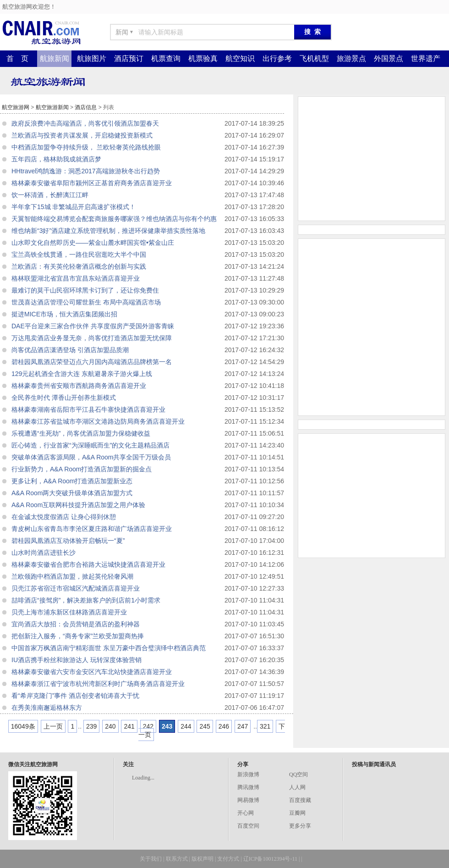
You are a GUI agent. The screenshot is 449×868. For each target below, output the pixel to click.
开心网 (246, 813)
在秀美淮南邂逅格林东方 (47, 708)
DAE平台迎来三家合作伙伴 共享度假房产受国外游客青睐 (93, 326)
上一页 (53, 726)
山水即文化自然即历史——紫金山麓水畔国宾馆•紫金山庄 (93, 243)
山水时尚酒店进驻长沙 (44, 553)
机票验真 (203, 58)
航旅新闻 (55, 58)
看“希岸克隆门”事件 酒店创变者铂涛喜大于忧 (75, 696)
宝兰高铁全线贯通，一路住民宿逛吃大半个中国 (79, 254)
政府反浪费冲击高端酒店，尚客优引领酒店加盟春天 (85, 123)
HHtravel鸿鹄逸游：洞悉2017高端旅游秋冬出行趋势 (86, 171)
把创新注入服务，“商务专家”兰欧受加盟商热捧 (78, 636)
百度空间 (248, 826)
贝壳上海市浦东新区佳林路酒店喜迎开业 (69, 612)
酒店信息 (86, 107)
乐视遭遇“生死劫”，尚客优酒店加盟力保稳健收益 (81, 433)
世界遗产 (426, 58)
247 (243, 726)
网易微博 (248, 800)
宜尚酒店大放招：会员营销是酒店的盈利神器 (76, 624)
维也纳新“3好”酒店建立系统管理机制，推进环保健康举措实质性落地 (108, 231)
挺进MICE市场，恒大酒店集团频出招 (64, 314)
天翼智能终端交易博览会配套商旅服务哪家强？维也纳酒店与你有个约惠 (114, 219)
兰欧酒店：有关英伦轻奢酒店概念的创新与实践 (79, 266)
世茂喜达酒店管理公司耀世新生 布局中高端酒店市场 (86, 302)
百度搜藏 (300, 800)
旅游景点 (351, 58)
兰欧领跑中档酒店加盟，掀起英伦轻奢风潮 (72, 576)
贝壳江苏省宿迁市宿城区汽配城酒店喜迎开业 (76, 588)
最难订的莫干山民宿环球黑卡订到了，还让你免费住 (85, 290)
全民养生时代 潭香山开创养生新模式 (64, 398)
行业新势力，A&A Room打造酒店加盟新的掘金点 (82, 469)
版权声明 (203, 859)
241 (129, 726)
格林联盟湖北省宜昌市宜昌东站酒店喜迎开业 (76, 278)
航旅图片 (92, 58)
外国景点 (389, 58)
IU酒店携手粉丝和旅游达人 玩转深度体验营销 (77, 660)
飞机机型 (314, 58)
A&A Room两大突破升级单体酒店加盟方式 (72, 493)
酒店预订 (129, 58)
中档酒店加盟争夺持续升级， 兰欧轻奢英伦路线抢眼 (86, 147)
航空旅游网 (16, 107)
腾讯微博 (248, 787)
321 (265, 726)
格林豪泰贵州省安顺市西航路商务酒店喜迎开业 (79, 386)
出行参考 (277, 58)
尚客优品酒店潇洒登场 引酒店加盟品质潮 (70, 350)
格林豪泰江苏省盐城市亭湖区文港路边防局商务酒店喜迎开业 (98, 421)
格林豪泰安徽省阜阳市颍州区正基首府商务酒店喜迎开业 (92, 183)
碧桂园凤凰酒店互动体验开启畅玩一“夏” (68, 541)
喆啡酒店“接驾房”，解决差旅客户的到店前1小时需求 (86, 600)
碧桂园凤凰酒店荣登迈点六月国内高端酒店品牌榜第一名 (92, 362)
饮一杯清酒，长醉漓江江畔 (50, 195)
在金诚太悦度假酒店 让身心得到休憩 (64, 517)
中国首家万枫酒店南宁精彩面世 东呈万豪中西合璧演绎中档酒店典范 (109, 648)
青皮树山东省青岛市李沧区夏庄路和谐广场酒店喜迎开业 (92, 529)
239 (91, 726)
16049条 (23, 726)
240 (110, 726)
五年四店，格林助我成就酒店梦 (56, 159)
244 (186, 726)
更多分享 (300, 826)
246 (224, 726)
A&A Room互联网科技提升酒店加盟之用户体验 (78, 505)
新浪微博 (248, 774)
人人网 (297, 787)
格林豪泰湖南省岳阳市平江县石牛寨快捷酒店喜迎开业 (88, 409)
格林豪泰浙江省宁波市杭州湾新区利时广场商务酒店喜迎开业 (98, 684)
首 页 (17, 58)
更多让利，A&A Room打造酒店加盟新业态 (72, 481)
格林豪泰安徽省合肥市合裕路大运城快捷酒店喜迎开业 (88, 564)
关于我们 (151, 859)
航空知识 (240, 58)
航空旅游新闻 (52, 107)
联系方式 (177, 859)
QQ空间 (298, 774)
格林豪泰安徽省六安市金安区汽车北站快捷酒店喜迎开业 (92, 672)
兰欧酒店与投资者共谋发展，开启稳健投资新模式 (82, 135)
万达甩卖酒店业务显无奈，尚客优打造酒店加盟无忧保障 (92, 338)
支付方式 (228, 859)
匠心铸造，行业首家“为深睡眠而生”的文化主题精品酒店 (90, 445)
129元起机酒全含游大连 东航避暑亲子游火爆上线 (82, 374)
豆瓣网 (297, 813)
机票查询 (166, 58)
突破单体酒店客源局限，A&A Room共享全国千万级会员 (91, 457)
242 (148, 726)
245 (205, 726)
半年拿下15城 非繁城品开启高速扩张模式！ (74, 207)
